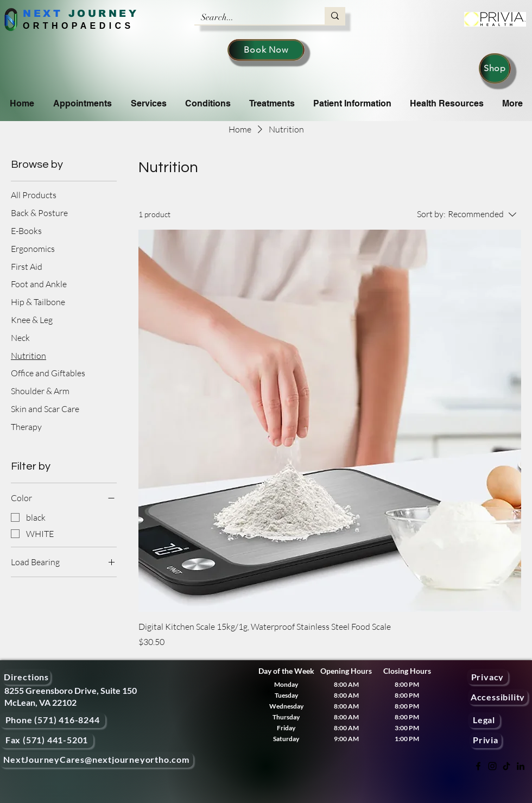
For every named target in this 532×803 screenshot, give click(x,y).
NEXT (43, 14)
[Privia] (486, 740)
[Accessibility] (498, 697)
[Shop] (495, 68)
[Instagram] (492, 766)
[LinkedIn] (521, 766)
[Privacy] (487, 677)
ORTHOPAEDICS (78, 26)
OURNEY (108, 14)
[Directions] (26, 677)
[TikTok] (506, 766)
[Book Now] (266, 50)
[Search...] (251, 17)
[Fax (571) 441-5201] (47, 740)
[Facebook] (478, 766)
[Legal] (484, 720)
